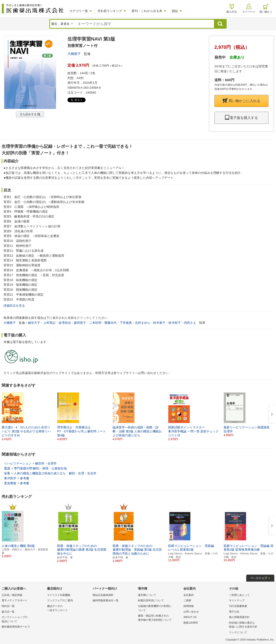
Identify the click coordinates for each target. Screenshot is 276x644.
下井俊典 (126, 323)
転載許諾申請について (151, 600)
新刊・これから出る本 (147, 11)
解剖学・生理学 (46, 463)
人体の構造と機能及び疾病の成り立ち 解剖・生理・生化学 (55, 473)
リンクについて (238, 632)
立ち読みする (28, 114)
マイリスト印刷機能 (59, 595)
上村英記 (49, 323)
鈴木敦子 (159, 323)
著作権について (147, 595)
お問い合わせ (191, 612)
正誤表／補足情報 (12, 595)
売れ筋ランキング (110, 11)
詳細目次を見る (14, 306)
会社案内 (189, 595)
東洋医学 (10, 478)
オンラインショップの (23, 619)
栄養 (7, 473)
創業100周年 (191, 623)
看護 (7, 468)
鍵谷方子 (34, 323)
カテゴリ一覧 (79, 11)
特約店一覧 (8, 606)
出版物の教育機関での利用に (160, 608)
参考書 (25, 478)
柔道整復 (10, 483)
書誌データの (69, 608)
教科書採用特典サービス (16, 627)
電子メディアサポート (15, 600)
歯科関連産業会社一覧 (106, 600)
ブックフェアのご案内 (60, 600)
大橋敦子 (74, 54)
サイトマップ (237, 600)
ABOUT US (190, 617)
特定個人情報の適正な (250, 625)
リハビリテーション (18, 463)
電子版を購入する (241, 118)
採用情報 (189, 606)
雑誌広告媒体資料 (103, 595)
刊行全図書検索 (238, 606)
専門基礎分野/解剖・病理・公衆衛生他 (40, 468)
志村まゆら (143, 323)
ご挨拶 (187, 600)
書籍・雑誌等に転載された (160, 618)
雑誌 (175, 11)
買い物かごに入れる (241, 101)
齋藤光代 (110, 323)
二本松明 (95, 323)
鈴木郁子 (175, 323)
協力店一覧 (8, 612)
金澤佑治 (65, 323)
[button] (271, 415)
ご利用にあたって (239, 595)
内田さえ (190, 323)
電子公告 (234, 612)
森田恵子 (80, 323)
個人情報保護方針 (239, 617)
